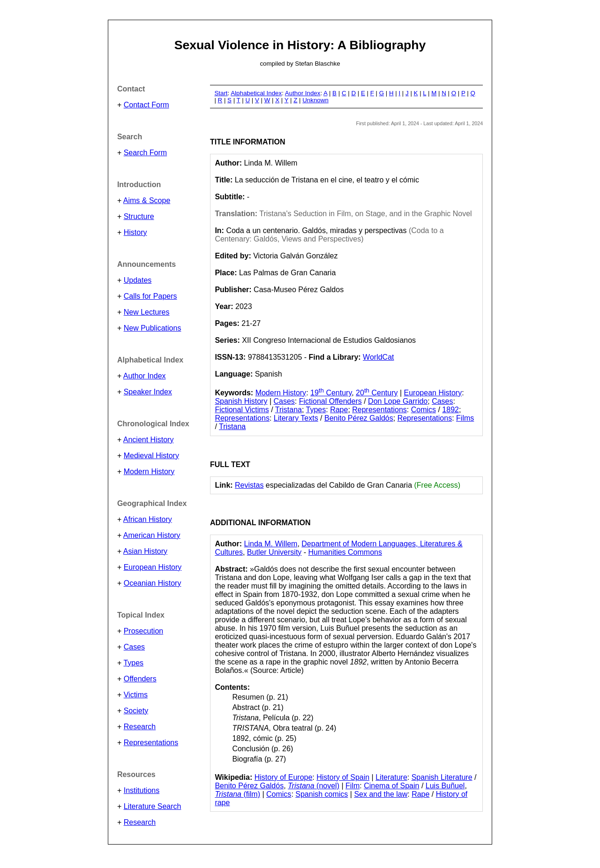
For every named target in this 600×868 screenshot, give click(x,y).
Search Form (145, 153)
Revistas (249, 485)
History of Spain (343, 777)
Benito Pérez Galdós (359, 418)
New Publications (153, 328)
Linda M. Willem (271, 544)
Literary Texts (296, 418)
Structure (139, 216)
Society (136, 711)
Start (221, 93)
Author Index (145, 376)
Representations (151, 743)
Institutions (142, 790)
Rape (339, 410)
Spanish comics (322, 794)
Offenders (140, 679)
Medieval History (151, 456)
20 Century (377, 393)
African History (148, 519)
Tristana (289, 410)
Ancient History (149, 440)
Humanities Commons (345, 552)
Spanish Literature (442, 777)
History (135, 232)
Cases (134, 647)
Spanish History (241, 401)
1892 (450, 410)
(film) (237, 794)
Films (465, 418)
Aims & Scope (147, 200)
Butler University (274, 552)
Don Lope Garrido (398, 401)
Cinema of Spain (391, 786)
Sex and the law (381, 794)
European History (153, 567)
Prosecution (144, 631)
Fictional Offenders (330, 401)
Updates (138, 280)
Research (140, 727)
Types (133, 663)
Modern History (149, 472)
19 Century (331, 393)
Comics (424, 410)
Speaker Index (148, 392)
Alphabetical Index (256, 93)
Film (352, 786)
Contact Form (146, 105)
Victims (136, 695)
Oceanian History (153, 583)
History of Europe (284, 777)
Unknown (315, 100)
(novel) (314, 786)
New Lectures (147, 312)
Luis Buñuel (445, 786)
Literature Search (153, 806)
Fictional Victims (242, 410)
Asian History (145, 551)
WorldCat (378, 357)
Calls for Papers (150, 296)
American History (152, 535)
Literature (391, 777)
